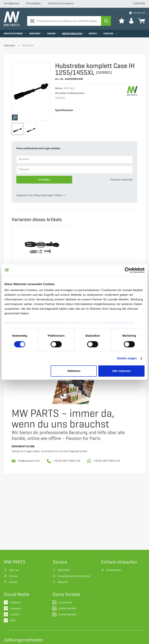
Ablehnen (74, 371)
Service (95, 34)
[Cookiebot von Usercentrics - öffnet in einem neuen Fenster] (128, 270)
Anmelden (44, 180)
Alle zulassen (121, 371)
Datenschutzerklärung (117, 323)
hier (64, 195)
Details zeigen (127, 359)
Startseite (10, 46)
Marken (53, 34)
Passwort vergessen (121, 180)
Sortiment (37, 34)
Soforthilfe (139, 4)
